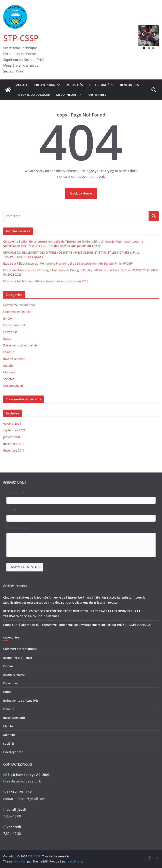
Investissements (14, 359)
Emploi (8, 318)
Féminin (9, 352)
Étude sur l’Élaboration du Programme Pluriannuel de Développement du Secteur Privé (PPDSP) (68, 263)
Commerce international (20, 305)
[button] (58, 85)
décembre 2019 (14, 444)
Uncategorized (13, 386)
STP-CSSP (21, 38)
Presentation (45, 85)
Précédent (144, 34)
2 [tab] (149, 48)
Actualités (75, 85)
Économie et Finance (17, 312)
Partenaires (97, 95)
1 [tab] (144, 48)
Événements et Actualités (20, 345)
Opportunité (99, 85)
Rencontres (130, 85)
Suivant (154, 34)
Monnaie (9, 372)
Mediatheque (66, 95)
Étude (7, 339)
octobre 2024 (12, 424)
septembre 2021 (14, 430)
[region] (149, 35)
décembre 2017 (14, 450)
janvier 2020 (12, 437)
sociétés (9, 379)
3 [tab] (153, 48)
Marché (8, 365)
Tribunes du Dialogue (33, 95)
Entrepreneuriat (14, 325)
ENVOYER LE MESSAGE (25, 567)
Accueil (22, 85)
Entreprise (10, 332)
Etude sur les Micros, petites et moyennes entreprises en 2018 (46, 281)
